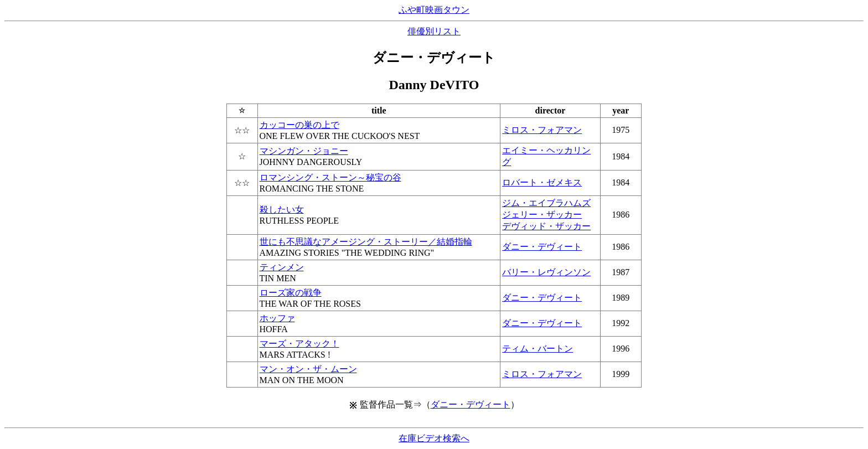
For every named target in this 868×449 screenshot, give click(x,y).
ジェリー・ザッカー (542, 215)
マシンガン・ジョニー (304, 151)
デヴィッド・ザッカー (546, 226)
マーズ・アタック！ (299, 344)
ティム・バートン (538, 349)
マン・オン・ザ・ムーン (308, 369)
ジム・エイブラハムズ (546, 203)
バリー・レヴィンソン (546, 272)
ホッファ (277, 318)
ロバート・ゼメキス (542, 182)
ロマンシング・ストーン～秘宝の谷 (330, 177)
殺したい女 (282, 210)
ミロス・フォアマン (542, 130)
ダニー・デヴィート (542, 247)
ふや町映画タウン (434, 10)
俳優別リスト (434, 31)
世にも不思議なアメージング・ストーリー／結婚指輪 (366, 242)
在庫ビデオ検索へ (434, 438)
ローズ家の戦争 (291, 293)
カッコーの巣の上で (299, 125)
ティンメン (282, 267)
